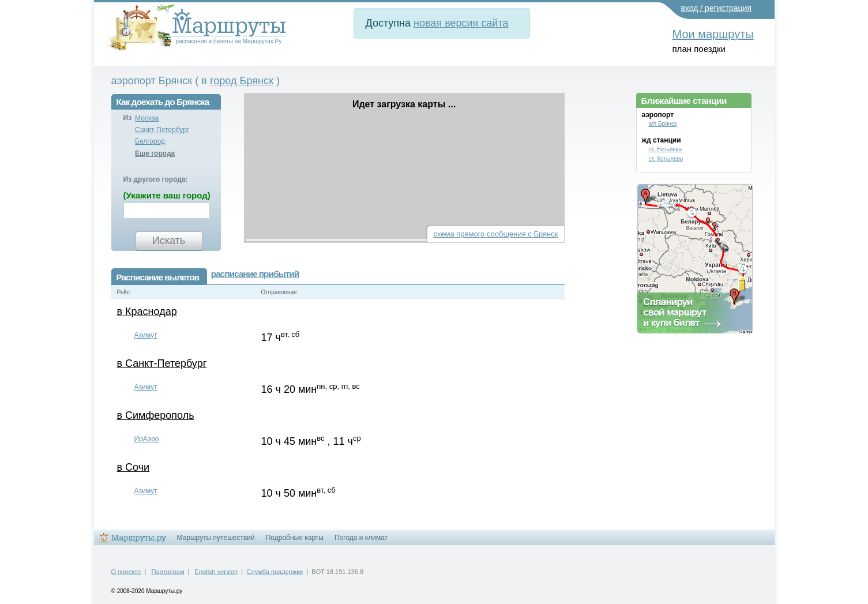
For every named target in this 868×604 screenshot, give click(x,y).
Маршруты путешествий (216, 538)
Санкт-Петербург (162, 130)
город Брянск (242, 81)
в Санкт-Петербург (162, 363)
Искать (169, 241)
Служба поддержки (275, 572)
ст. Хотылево (666, 159)
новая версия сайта (461, 23)
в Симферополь (156, 415)
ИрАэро (147, 439)
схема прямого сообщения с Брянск (495, 234)
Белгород (150, 141)
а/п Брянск (663, 124)
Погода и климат (361, 538)
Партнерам (168, 572)
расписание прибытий (255, 274)
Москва (147, 118)
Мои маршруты (713, 34)
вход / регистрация (717, 8)
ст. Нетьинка (666, 149)
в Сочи (134, 467)
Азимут (146, 335)
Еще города (155, 153)
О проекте (126, 572)
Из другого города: (156, 179)
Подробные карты (295, 538)
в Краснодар (147, 312)
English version (217, 572)
